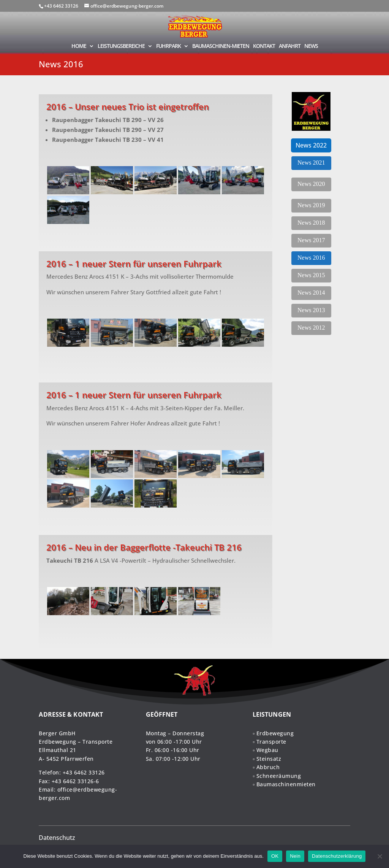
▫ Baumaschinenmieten (284, 784)
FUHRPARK (168, 46)
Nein (295, 856)
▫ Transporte (270, 742)
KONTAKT (264, 46)
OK (275, 856)
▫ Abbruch (266, 767)
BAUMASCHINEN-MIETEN (221, 46)
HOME (79, 46)
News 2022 (311, 145)
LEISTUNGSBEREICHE (121, 46)
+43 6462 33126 (84, 772)
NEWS (311, 46)
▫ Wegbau (266, 750)
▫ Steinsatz (267, 759)
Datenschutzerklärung (337, 856)
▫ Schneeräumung (277, 776)
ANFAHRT (290, 46)
